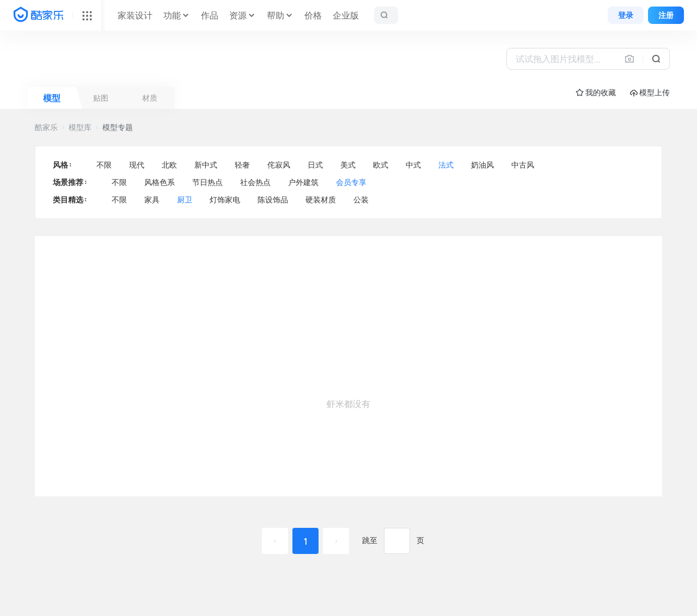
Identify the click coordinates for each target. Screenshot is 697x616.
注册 (666, 15)
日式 (315, 165)
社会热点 (255, 182)
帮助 (276, 15)
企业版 (346, 15)
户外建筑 (303, 182)
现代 (137, 165)
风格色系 (160, 182)
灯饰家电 (225, 200)
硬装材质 (321, 200)
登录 (626, 15)
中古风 (523, 165)
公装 (361, 200)
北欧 (169, 165)
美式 (348, 165)
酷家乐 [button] (46, 127)
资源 (238, 15)
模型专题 (118, 127)
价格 (313, 15)
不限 (104, 165)
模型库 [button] (80, 127)
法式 (446, 165)
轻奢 (242, 165)
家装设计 (135, 15)
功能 (172, 15)
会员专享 (351, 182)
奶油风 (482, 165)
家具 (152, 200)
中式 (413, 165)
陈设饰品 (273, 200)
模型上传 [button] (650, 93)
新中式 (206, 165)
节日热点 (207, 182)
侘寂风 (279, 165)
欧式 (381, 165)
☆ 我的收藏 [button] (596, 93)
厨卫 (185, 200)
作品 (210, 15)
